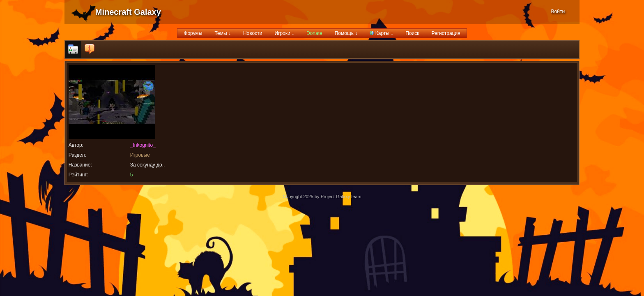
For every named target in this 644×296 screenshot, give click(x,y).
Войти (558, 12)
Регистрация (446, 33)
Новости (253, 33)
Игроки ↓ (284, 33)
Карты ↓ (381, 33)
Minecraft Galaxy (128, 12)
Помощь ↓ (346, 33)
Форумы (193, 33)
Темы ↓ (223, 33)
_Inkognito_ (143, 145)
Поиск (412, 33)
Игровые (140, 155)
